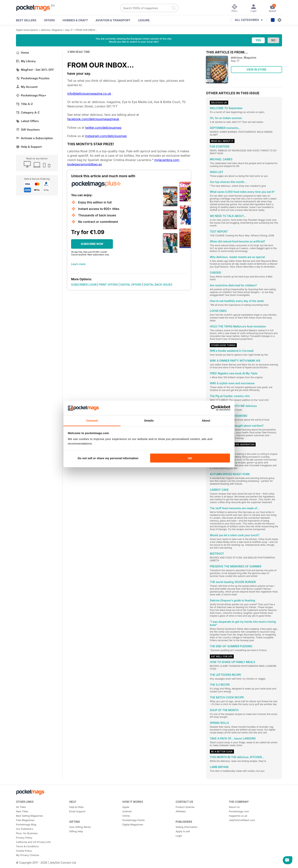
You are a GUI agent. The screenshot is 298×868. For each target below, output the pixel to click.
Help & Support (29, 147)
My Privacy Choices (28, 855)
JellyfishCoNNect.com (242, 820)
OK (190, 458)
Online (126, 816)
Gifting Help (76, 831)
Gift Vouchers (28, 130)
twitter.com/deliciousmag (103, 128)
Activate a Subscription (34, 138)
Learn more (78, 264)
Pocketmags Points (134, 820)
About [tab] (206, 420)
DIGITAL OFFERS (131, 285)
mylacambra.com (167, 160)
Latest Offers (27, 121)
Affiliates (181, 811)
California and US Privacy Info (33, 842)
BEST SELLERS (26, 20)
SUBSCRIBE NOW (92, 244)
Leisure (144, 20)
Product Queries (185, 807)
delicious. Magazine (52, 30)
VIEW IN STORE (256, 69)
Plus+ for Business (27, 833)
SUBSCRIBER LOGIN (84, 285)
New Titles (22, 811)
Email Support (77, 811)
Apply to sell (183, 831)
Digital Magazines (133, 824)
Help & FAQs (76, 807)
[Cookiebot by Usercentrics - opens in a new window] (214, 408)
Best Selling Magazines (29, 816)
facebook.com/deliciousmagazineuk (93, 119)
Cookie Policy (24, 851)
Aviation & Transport (113, 20)
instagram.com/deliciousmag (106, 136)
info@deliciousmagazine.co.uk (89, 94)
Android (127, 811)
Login (179, 836)
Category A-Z (28, 112)
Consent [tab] (92, 420)
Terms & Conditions (27, 846)
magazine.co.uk (238, 816)
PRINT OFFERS (108, 285)
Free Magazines (25, 820)
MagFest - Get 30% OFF (35, 70)
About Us (234, 807)
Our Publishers (25, 829)
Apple (126, 807)
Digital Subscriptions (27, 30)
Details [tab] (149, 420)
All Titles (21, 807)
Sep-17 (69, 30)
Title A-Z (24, 104)
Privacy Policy (24, 838)
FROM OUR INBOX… (86, 30)
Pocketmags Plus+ (31, 95)
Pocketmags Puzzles (33, 78)
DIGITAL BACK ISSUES (158, 285)
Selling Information (187, 827)
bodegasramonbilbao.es (85, 164)
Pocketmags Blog (26, 824)
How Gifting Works (80, 827)
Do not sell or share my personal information (108, 458)
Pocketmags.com (239, 811)
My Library (26, 61)
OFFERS (49, 20)
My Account (27, 87)
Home (23, 53)
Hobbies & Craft (75, 20)
